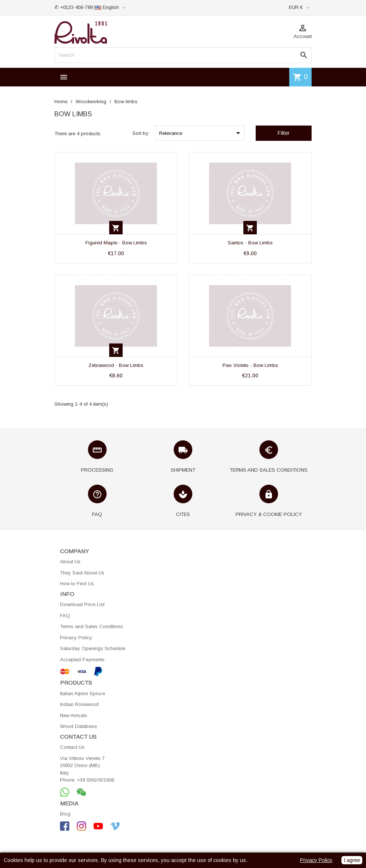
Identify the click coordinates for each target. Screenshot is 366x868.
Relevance (201, 133)
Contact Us (72, 747)
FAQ (65, 616)
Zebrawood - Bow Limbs (116, 365)
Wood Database (78, 726)
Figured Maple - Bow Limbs (116, 243)
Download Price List (82, 604)
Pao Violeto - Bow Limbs (250, 365)
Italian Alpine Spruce (83, 693)
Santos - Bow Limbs (250, 243)
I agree (352, 860)
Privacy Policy (76, 638)
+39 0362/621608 (95, 780)
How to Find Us (77, 584)
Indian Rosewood (79, 704)
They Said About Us (82, 573)
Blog (65, 814)
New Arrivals (74, 715)
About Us (70, 562)
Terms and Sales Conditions (91, 626)
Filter (283, 133)
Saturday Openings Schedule (93, 648)
